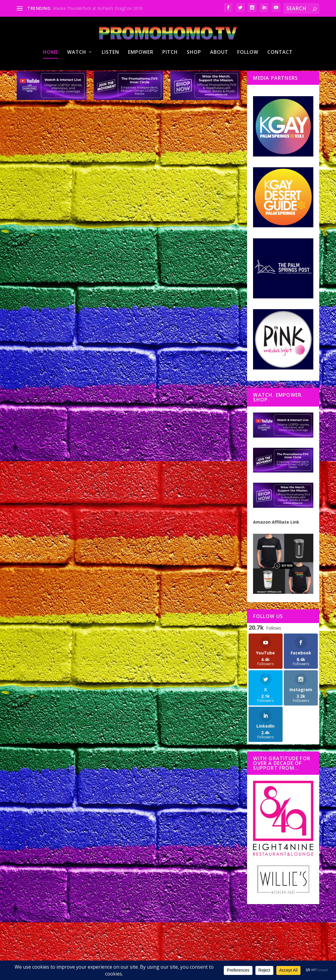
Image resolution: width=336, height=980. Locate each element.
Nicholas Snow (40, 233)
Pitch (170, 76)
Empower (141, 76)
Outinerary (108, 632)
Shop (194, 76)
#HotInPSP (90, 233)
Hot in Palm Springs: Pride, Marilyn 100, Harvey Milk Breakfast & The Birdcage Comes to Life (66, 612)
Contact (280, 76)
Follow (248, 76)
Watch (77, 76)
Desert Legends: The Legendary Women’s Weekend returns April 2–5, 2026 (69, 812)
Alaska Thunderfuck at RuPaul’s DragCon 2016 (98, 8)
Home (51, 76)
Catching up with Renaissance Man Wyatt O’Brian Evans (61, 421)
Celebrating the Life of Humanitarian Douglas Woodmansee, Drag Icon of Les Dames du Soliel (181, 221)
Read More (40, 322)
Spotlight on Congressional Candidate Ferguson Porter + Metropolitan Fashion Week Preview (186, 407)
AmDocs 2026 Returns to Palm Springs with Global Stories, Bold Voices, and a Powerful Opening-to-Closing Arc (185, 831)
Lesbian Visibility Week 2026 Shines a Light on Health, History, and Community (66, 217)
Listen (110, 76)
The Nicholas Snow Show (73, 240)
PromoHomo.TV (36, 240)
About (219, 76)
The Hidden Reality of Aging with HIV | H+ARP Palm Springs (186, 627)
